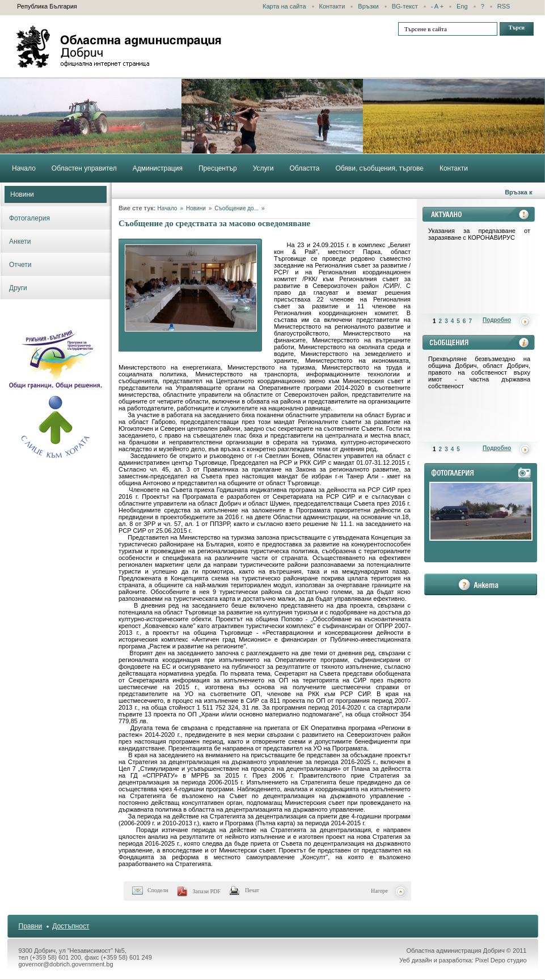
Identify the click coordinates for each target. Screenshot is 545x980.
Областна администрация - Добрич (119, 46)
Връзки (368, 6)
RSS (504, 6)
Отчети (20, 265)
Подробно (497, 320)
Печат (252, 890)
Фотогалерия (29, 218)
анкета (481, 584)
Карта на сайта (284, 6)
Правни (31, 926)
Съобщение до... (236, 208)
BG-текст (405, 6)
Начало (168, 208)
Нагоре (379, 891)
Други (18, 288)
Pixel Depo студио (501, 960)
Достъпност (71, 926)
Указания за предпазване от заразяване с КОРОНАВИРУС (479, 234)
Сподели (158, 890)
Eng (462, 6)
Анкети (20, 241)
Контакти (332, 6)
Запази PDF (207, 891)
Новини (22, 194)
